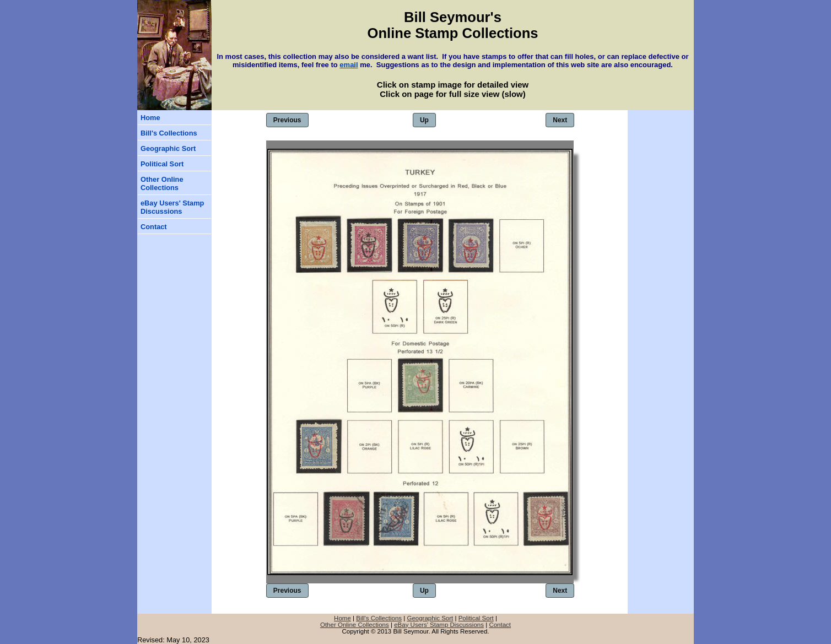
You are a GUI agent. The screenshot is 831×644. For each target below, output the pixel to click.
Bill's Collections (169, 133)
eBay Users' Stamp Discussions (172, 207)
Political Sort (162, 164)
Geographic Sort (168, 148)
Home (150, 118)
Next (560, 120)
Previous (287, 120)
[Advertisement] (661, 176)
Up (424, 120)
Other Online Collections (162, 183)
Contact (154, 227)
